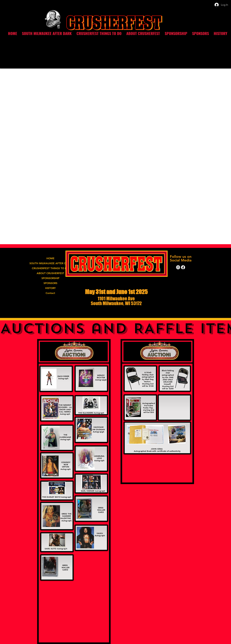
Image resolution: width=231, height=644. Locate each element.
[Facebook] (183, 267)
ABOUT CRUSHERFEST (50, 273)
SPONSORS (50, 283)
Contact (50, 293)
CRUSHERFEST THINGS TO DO (50, 268)
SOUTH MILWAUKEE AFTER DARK (50, 263)
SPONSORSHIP (50, 278)
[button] (99, 33)
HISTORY (50, 288)
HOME (50, 258)
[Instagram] (178, 267)
